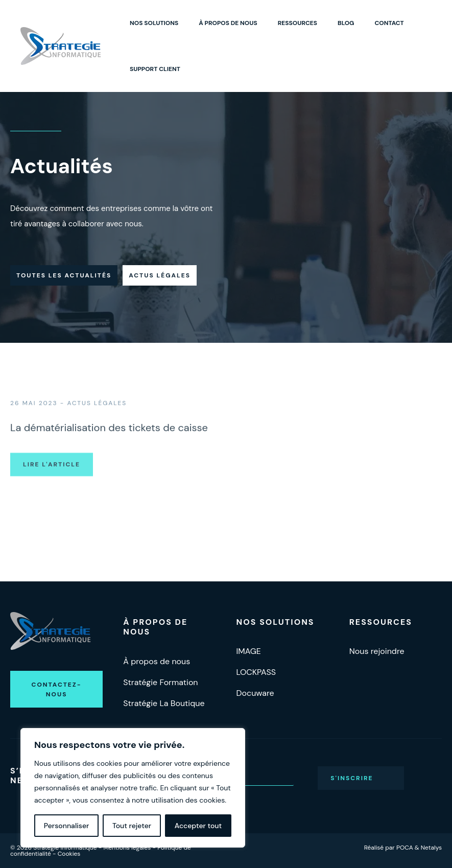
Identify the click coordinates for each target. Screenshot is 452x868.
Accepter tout (198, 826)
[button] (56, 689)
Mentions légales (127, 848)
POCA (405, 848)
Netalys (431, 848)
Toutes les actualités (64, 275)
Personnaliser (67, 826)
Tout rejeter (132, 826)
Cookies (69, 854)
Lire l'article (52, 488)
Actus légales (160, 275)
